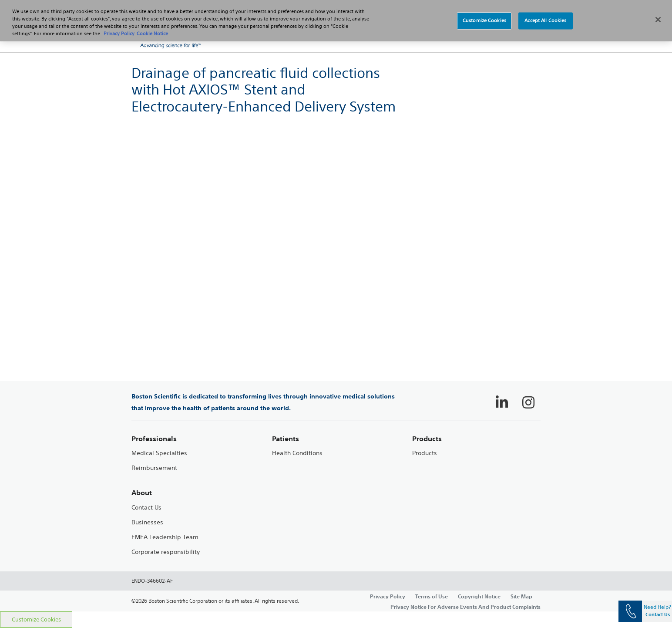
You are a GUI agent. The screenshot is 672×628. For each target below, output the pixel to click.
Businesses (147, 522)
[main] (336, 332)
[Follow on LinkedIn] (502, 402)
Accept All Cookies (545, 20)
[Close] (658, 20)
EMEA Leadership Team (165, 537)
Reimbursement (154, 468)
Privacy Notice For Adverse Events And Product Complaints (465, 607)
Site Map (521, 596)
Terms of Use (432, 596)
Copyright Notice (479, 596)
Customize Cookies (36, 620)
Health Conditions (297, 453)
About (142, 493)
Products (425, 453)
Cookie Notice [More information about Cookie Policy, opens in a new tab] (152, 34)
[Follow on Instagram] (528, 402)
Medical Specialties (159, 453)
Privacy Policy (388, 596)
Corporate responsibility (166, 552)
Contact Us (146, 508)
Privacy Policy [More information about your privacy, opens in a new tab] (119, 34)
